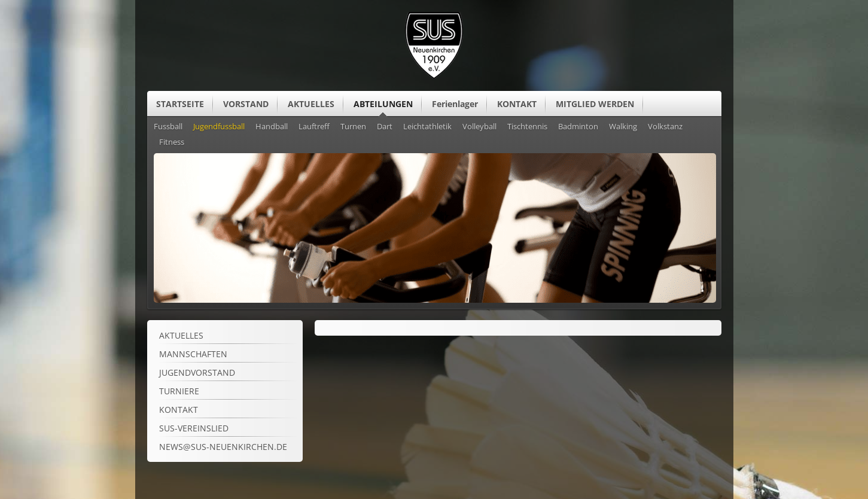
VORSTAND (246, 104)
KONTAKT (517, 104)
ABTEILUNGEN (383, 104)
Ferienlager (455, 104)
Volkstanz (665, 127)
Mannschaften (193, 354)
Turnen (353, 127)
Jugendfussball (219, 127)
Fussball (168, 127)
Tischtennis (527, 127)
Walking (623, 127)
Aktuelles (181, 335)
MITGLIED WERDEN (595, 104)
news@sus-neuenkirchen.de (223, 447)
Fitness (172, 142)
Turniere (179, 391)
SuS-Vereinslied (194, 428)
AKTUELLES (311, 104)
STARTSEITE (180, 104)
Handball (272, 127)
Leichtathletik (427, 127)
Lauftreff (314, 127)
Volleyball (479, 127)
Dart (385, 127)
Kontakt (179, 410)
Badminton (578, 127)
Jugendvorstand (197, 372)
